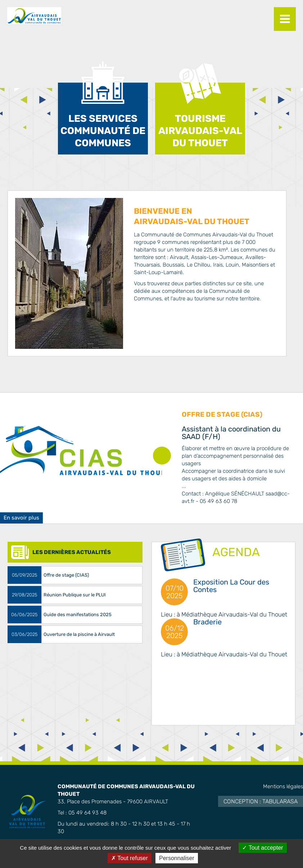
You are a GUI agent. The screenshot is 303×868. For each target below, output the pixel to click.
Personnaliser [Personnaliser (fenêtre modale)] (177, 858)
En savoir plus (21, 518)
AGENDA (236, 552)
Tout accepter (263, 848)
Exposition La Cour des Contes (231, 586)
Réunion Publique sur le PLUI (75, 595)
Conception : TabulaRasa (261, 801)
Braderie (207, 622)
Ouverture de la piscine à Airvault (79, 634)
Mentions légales (283, 786)
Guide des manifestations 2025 (78, 615)
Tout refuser (130, 858)
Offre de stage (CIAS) (222, 414)
